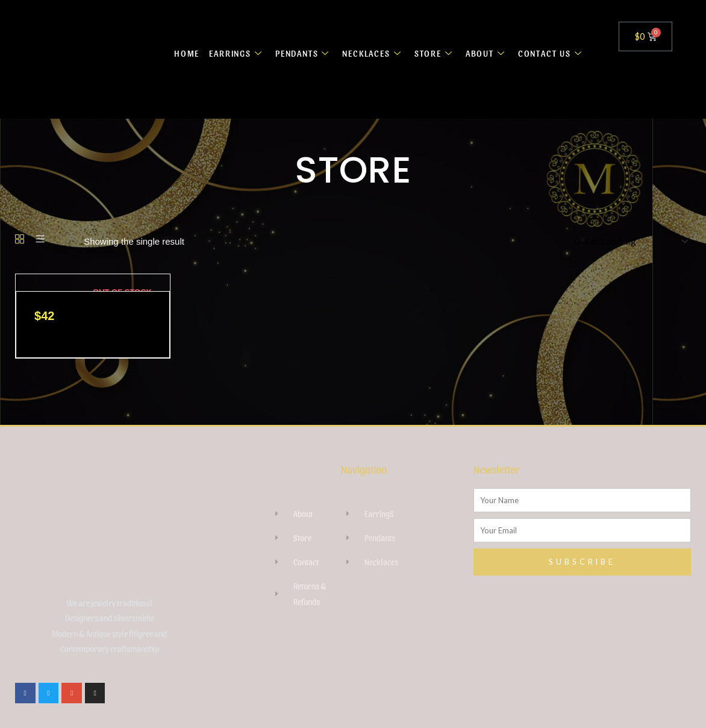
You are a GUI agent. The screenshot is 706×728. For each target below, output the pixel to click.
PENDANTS (301, 53)
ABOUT (486, 53)
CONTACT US (551, 53)
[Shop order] (629, 241)
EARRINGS (233, 53)
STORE (434, 53)
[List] (40, 240)
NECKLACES (372, 53)
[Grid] (20, 240)
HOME (182, 53)
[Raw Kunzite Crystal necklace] (16, 282)
